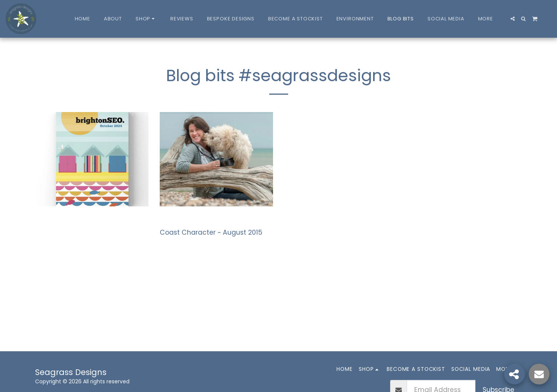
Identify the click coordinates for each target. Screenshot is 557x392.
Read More (56, 239)
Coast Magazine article (208, 221)
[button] (513, 19)
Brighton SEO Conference (88, 221)
